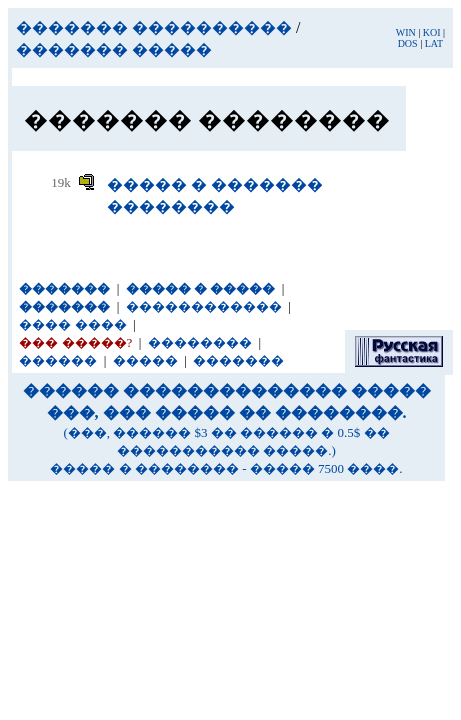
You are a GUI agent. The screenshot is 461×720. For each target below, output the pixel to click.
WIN (406, 32)
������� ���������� (154, 27)
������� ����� (114, 49)
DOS (408, 43)
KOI (432, 32)
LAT (434, 43)
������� (238, 360)
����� (145, 360)
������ (58, 360)
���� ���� (72, 324)
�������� (200, 342)
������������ (204, 306)
